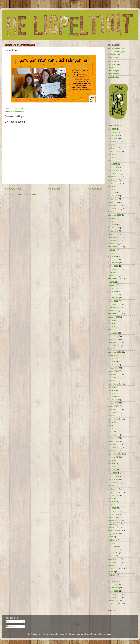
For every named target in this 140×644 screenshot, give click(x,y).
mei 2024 (112, 189)
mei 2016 (112, 467)
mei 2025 (112, 158)
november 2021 (114, 272)
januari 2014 (113, 556)
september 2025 (115, 151)
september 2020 (115, 314)
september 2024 (115, 183)
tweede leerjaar (114, 64)
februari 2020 (113, 336)
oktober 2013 (113, 565)
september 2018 (115, 384)
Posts (10, 622)
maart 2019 (113, 365)
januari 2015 (113, 518)
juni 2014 (112, 540)
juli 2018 (111, 387)
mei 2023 (112, 221)
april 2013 (112, 581)
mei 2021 (112, 288)
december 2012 (114, 594)
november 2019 (114, 346)
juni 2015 (112, 502)
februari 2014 (113, 553)
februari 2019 (113, 368)
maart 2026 (113, 132)
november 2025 (114, 145)
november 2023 (114, 209)
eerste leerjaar (114, 61)
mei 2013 (112, 578)
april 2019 (112, 362)
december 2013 (114, 559)
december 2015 (114, 483)
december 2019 (114, 342)
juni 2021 (112, 285)
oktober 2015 (113, 489)
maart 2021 (113, 295)
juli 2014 (111, 537)
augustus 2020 (114, 317)
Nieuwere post (13, 189)
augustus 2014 (114, 534)
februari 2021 (113, 298)
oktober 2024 (113, 180)
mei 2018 (112, 393)
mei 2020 (112, 327)
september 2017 (115, 419)
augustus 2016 (114, 457)
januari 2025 (113, 170)
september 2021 (115, 279)
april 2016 (112, 470)
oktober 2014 (113, 527)
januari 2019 (113, 371)
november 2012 (114, 597)
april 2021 (112, 291)
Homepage (54, 189)
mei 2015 (112, 505)
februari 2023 (113, 231)
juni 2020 (112, 323)
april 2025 (112, 161)
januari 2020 (113, 339)
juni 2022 (112, 250)
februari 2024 (113, 199)
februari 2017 (113, 438)
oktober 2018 (113, 381)
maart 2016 (113, 473)
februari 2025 (113, 167)
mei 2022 (112, 253)
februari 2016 (113, 476)
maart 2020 (113, 333)
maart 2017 (113, 435)
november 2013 (114, 562)
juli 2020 (111, 320)
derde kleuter (113, 58)
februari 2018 (113, 403)
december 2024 (114, 174)
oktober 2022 (113, 244)
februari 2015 (113, 514)
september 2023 (115, 215)
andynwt (82, 634)
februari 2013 (113, 588)
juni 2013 (112, 575)
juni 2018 (112, 390)
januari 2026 (113, 138)
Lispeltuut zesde (18, 111)
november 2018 (114, 377)
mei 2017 (112, 428)
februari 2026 (113, 135)
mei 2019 (112, 358)
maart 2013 (113, 585)
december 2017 (114, 409)
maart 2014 (113, 549)
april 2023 (112, 225)
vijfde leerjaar (113, 74)
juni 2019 (112, 355)
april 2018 (112, 397)
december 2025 (114, 142)
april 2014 (112, 546)
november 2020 (114, 307)
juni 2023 (112, 218)
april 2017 (112, 432)
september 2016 (115, 454)
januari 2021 (113, 301)
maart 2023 (113, 228)
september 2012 (115, 604)
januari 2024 (113, 202)
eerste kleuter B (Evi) (116, 52)
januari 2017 (113, 441)
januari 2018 (113, 406)
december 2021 (114, 269)
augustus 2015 (114, 495)
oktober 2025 (113, 148)
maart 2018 (113, 400)
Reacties (11, 626)
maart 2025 (113, 164)
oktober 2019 (113, 349)
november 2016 (114, 447)
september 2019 (115, 352)
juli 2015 (111, 498)
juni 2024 (112, 186)
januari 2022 (113, 266)
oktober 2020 (113, 311)
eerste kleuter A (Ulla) (117, 48)
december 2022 (114, 237)
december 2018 (114, 374)
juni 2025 (112, 154)
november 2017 (114, 412)
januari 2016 (113, 479)
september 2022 (115, 247)
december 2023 (114, 205)
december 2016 (114, 444)
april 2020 (112, 330)
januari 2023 (113, 234)
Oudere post (95, 189)
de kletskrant (20, 108)
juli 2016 (111, 460)
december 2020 (114, 304)
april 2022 (112, 256)
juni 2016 (112, 463)
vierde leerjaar (114, 71)
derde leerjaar (114, 67)
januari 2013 (113, 591)
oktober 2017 (113, 416)
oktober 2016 (113, 451)
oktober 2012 (113, 600)
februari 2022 (113, 263)
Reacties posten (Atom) (26, 194)
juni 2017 (112, 425)
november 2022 (114, 240)
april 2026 (112, 129)
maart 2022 (113, 260)
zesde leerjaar (114, 77)
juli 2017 (111, 422)
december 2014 (114, 521)
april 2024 (112, 193)
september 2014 (115, 530)
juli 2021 (111, 282)
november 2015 (114, 486)
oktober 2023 (113, 212)
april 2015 (112, 508)
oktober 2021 (113, 276)
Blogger (109, 634)
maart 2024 (113, 196)
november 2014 (114, 524)
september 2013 (115, 569)
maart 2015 (113, 511)
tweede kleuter (114, 55)
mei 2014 (112, 543)
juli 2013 (111, 572)
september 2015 (115, 492)
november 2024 (114, 177)
